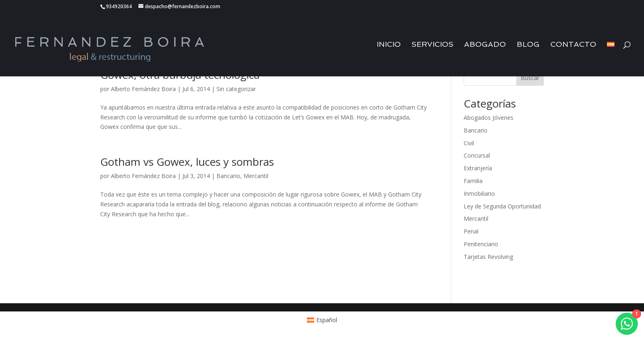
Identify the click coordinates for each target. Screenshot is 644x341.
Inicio (389, 45)
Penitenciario (481, 244)
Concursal (477, 155)
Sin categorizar (236, 89)
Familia (473, 181)
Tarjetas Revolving (488, 257)
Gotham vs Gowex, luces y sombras (187, 162)
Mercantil (256, 176)
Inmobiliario (479, 193)
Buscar (530, 78)
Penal (471, 231)
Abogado (485, 45)
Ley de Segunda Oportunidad (502, 206)
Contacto (573, 45)
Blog (528, 45)
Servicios (432, 45)
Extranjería (478, 168)
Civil (469, 143)
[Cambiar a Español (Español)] (322, 320)
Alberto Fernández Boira (143, 89)
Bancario (228, 176)
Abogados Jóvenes (489, 118)
